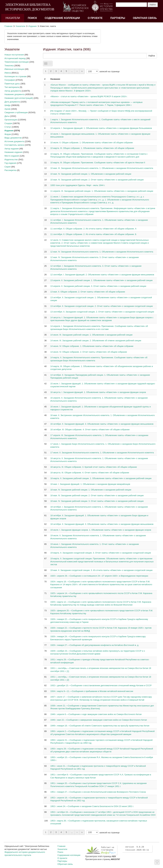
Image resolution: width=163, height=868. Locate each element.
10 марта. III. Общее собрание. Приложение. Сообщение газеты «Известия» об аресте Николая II (98, 163)
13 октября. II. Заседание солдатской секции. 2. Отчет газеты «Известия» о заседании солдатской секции (102, 306)
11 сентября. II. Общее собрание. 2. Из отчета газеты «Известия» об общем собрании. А (93, 229)
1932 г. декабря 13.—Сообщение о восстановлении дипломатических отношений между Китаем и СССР (101, 685)
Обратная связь (145, 18)
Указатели (13, 18)
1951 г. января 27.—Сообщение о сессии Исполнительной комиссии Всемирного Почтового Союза (98, 792)
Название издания (13, 152)
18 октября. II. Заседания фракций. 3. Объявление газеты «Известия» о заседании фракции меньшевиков (102, 524)
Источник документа (14, 141)
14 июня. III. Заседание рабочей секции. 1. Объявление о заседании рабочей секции (91, 335)
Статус (8, 127)
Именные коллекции (14, 69)
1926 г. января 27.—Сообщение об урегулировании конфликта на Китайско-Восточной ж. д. (95, 645)
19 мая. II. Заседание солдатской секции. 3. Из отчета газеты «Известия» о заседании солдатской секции (101, 570)
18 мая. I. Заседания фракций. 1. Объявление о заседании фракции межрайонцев (90, 484)
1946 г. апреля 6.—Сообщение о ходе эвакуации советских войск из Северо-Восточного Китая (96, 714)
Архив (7, 109)
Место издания (12, 156)
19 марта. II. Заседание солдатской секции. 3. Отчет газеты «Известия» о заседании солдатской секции (101, 553)
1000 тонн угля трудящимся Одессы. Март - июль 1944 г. (78, 185)
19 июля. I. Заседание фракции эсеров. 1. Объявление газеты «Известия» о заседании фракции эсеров (101, 530)
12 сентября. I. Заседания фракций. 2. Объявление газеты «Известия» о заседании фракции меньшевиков (102, 275)
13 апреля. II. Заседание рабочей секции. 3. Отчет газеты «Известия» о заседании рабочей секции (98, 286)
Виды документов (13, 138)
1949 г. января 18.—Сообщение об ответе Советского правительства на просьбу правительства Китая (100, 726)
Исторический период (15, 58)
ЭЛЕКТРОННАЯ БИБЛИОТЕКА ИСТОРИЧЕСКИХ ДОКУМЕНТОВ (30, 7)
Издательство (11, 159)
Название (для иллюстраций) (19, 98)
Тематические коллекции (17, 62)
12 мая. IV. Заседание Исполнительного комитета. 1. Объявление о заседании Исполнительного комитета (102, 252)
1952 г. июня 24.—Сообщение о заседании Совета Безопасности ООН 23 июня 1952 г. (92, 806)
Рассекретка (11, 170)
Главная (8, 26)
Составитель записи (14, 145)
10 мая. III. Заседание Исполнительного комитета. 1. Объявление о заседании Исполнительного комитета (102, 168)
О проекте (95, 18)
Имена (8, 73)
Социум (8, 123)
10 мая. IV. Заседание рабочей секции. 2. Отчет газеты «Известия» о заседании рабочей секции (97, 180)
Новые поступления (14, 55)
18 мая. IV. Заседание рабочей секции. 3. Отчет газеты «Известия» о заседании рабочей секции (97, 501)
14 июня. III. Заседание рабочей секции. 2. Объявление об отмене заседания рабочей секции (96, 341)
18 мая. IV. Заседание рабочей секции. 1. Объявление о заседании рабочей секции (91, 490)
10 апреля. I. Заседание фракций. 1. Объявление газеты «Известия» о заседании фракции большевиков (101, 128)
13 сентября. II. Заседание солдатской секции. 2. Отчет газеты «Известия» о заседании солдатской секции (102, 312)
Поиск (32, 18)
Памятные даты (12, 84)
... (72, 71)
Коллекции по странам (15, 76)
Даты (7, 116)
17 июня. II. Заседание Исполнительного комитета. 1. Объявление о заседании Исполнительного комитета (102, 453)
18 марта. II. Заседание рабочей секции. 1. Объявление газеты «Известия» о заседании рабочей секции (101, 478)
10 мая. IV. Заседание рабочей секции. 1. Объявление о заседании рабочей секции (91, 174)
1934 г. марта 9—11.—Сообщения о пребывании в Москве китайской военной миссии (92, 691)
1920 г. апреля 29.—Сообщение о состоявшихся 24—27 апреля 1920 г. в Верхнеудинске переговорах (99, 576)
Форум (8, 134)
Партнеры (118, 18)
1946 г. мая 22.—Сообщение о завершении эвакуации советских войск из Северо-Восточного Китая (99, 720)
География (10, 80)
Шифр (7, 105)
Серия (8, 167)
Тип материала (12, 87)
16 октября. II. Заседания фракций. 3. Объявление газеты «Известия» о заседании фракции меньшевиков (102, 424)
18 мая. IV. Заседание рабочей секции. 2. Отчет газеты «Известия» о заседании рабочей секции (97, 495)
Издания (32, 26)
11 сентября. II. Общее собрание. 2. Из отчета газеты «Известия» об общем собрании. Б (93, 234)
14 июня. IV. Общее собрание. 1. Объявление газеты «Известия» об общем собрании (92, 346)
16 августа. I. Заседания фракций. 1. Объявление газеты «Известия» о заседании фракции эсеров (98, 392)
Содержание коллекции (62, 18)
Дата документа (12, 102)
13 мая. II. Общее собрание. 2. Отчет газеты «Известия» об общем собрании (88, 292)
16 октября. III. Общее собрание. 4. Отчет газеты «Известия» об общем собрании (90, 430)
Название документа (15, 94)
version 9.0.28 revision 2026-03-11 (137, 848)
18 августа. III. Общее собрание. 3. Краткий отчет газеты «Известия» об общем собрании (94, 467)
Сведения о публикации (16, 112)
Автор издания (12, 149)
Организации (11, 120)
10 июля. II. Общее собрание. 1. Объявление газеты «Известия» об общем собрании (92, 143)
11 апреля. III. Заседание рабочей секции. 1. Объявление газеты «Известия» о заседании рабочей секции (102, 191)
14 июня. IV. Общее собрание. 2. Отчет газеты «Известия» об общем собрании (89, 352)
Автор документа (13, 91)
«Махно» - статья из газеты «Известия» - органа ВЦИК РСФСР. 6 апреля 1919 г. (89, 96)
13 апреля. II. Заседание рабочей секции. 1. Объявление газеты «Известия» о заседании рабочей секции (101, 280)
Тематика (9, 66)
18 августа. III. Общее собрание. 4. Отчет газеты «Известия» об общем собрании (90, 473)
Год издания (10, 163)
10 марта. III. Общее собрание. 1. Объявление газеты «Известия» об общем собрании (92, 148)
